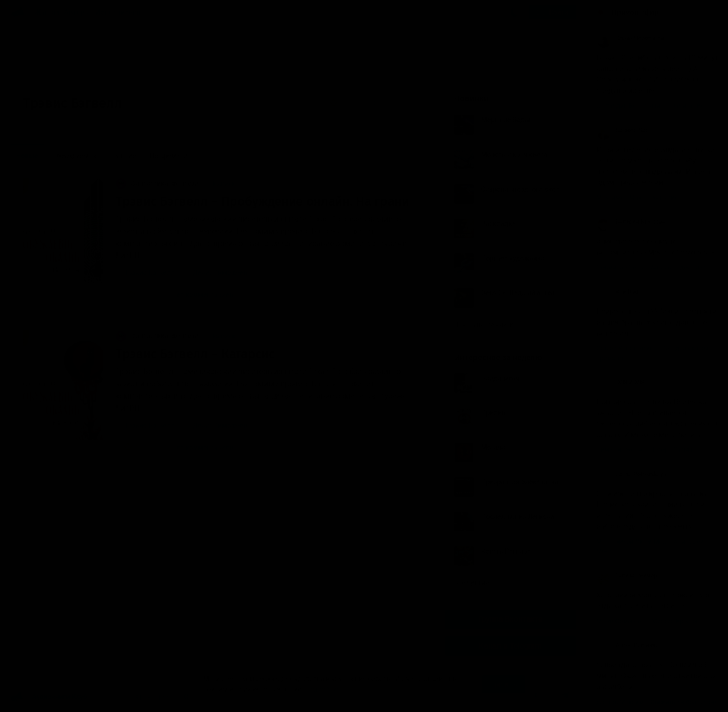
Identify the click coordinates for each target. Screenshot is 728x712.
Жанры (47, 12)
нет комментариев (197, 295)
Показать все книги (488, 324)
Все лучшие (476, 583)
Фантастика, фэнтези (158, 183)
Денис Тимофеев (220, 273)
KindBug (617, 292)
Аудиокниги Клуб (49, 697)
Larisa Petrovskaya (631, 474)
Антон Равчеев (627, 645)
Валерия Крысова (631, 222)
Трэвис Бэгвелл (149, 273)
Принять (503, 684)
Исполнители (118, 12)
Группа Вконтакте (510, 619)
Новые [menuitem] (28, 156)
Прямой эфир (635, 12)
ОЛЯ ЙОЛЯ (620, 382)
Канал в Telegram (511, 646)
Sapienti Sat (622, 130)
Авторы (77, 12)
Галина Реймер (627, 576)
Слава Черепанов (630, 38)
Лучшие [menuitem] (124, 156)
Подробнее (323, 689)
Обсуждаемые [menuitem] (75, 156)
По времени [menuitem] (168, 156)
